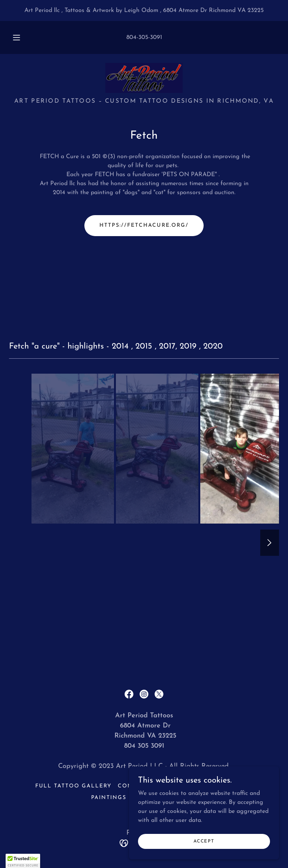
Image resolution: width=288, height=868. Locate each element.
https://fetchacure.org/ (144, 225)
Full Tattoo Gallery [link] (73, 786)
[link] (144, 78)
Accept (204, 841)
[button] (21, 37)
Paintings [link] (109, 798)
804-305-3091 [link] (144, 37)
